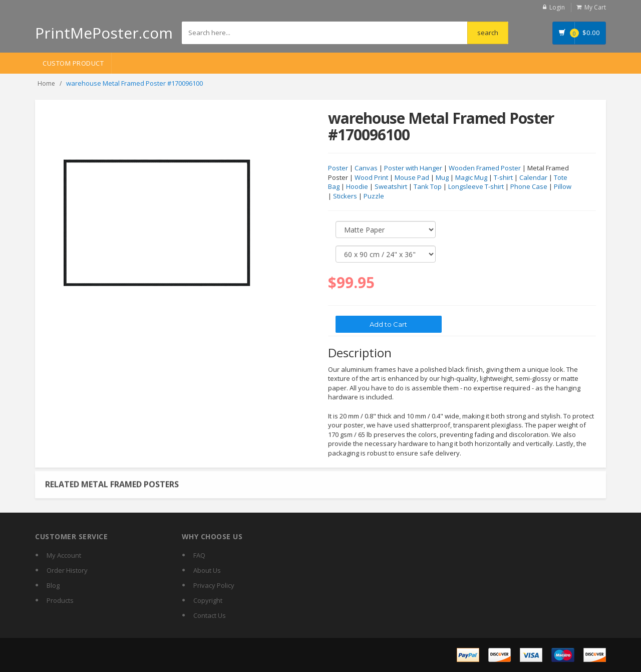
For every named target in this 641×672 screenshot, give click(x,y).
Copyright (208, 600)
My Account (64, 555)
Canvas (366, 168)
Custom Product (73, 63)
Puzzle (374, 196)
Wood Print (371, 178)
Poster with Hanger (413, 168)
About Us (207, 570)
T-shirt (503, 178)
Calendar (533, 178)
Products (60, 600)
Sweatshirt (391, 187)
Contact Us (210, 615)
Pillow (563, 187)
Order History (67, 570)
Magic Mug (471, 178)
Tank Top (428, 187)
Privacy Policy (214, 585)
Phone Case (529, 187)
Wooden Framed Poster (485, 168)
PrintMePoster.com (104, 33)
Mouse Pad (412, 178)
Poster (338, 168)
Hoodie (357, 187)
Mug (442, 178)
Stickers (345, 196)
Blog (53, 585)
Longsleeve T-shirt (476, 187)
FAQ (199, 555)
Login (557, 7)
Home (46, 83)
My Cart (595, 7)
